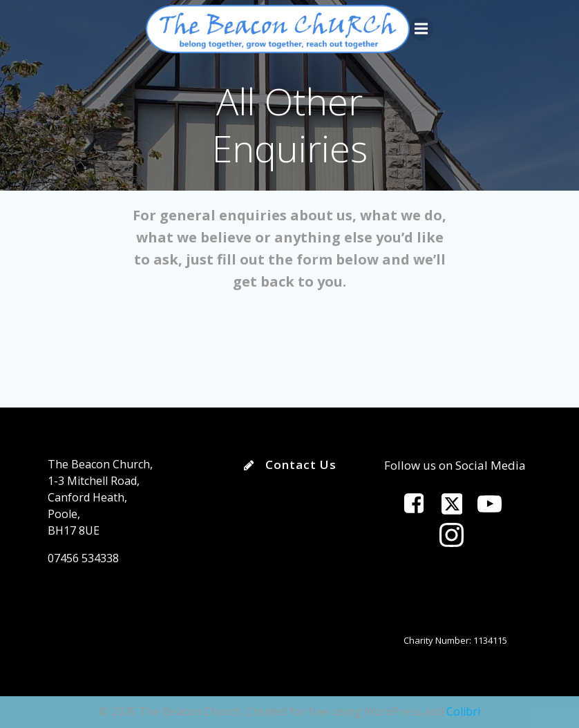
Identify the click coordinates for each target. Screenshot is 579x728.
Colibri (463, 711)
